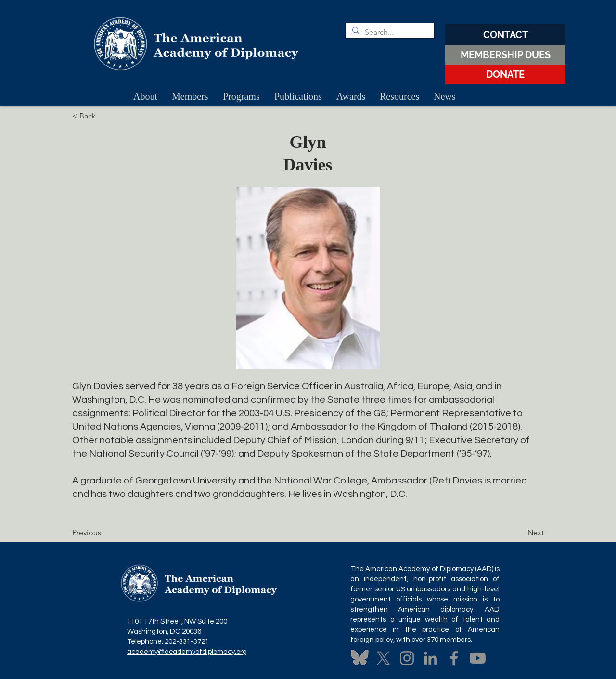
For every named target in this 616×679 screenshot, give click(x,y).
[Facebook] (454, 658)
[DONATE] (505, 74)
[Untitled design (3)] (360, 658)
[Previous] (104, 533)
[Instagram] (407, 658)
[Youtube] (478, 658)
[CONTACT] (505, 34)
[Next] (520, 533)
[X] (383, 658)
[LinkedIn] (430, 658)
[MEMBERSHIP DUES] (505, 55)
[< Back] (104, 116)
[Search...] (389, 32)
